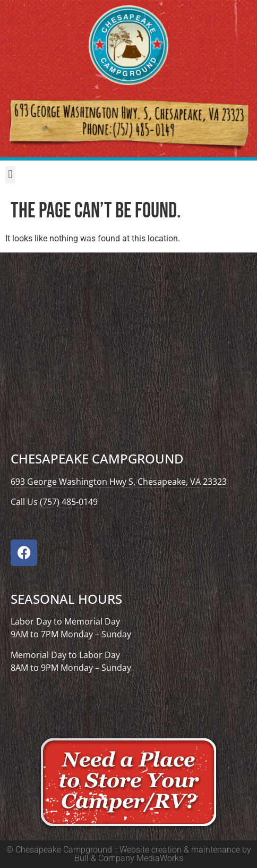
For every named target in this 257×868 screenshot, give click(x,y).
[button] (10, 175)
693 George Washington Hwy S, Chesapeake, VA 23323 (119, 482)
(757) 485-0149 (69, 502)
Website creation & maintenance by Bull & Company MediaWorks (163, 854)
